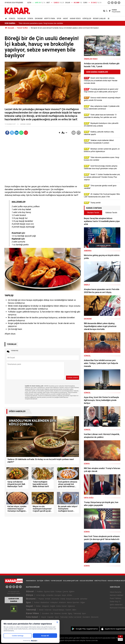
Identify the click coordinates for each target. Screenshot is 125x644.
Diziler (38, 606)
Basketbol (45, 602)
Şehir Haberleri (116, 605)
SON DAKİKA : (10, 23)
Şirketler (84, 599)
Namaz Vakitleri (116, 595)
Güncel (12, 19)
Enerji (63, 599)
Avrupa (58, 595)
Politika (40, 592)
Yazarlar (22, 19)
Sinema (57, 613)
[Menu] (108, 19)
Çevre (65, 592)
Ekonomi (39, 19)
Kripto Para (50, 19)
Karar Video (75, 19)
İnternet (48, 610)
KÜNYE (47, 581)
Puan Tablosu (116, 598)
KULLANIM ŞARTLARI (71, 581)
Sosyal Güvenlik (73, 599)
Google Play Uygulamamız (87, 629)
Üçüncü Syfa (49, 592)
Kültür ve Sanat (75, 617)
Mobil (41, 610)
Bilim (74, 610)
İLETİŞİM (40, 581)
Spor (59, 19)
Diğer (83, 602)
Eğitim (72, 592)
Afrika (69, 595)
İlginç (70, 613)
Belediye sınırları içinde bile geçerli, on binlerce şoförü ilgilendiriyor (44, 23)
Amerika (50, 595)
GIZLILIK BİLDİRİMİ (86, 581)
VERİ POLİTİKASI (100, 581)
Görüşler (87, 19)
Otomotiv (55, 599)
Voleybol (54, 602)
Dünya (30, 19)
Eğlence (71, 606)
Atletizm (62, 602)
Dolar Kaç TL (115, 601)
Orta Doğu (41, 595)
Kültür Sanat (62, 606)
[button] (59, 133)
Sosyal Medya (58, 610)
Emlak (48, 599)
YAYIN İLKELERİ (56, 581)
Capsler (50, 617)
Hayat (66, 19)
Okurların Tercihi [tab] (93, 213)
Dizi (52, 613)
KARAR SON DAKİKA (14, 600)
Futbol (37, 602)
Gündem (46, 613)
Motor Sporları (73, 602)
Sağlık (53, 606)
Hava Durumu (116, 592)
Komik (64, 613)
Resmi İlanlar (99, 19)
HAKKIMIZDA (31, 581)
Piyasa (41, 599)
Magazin (46, 606)
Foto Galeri (32, 617)
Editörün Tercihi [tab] (111, 213)
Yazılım (68, 610)
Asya (64, 595)
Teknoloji (31, 610)
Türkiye (58, 592)
